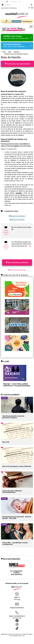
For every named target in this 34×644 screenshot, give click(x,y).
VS (10, 2)
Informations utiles (17, 636)
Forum (23, 636)
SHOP (20, 2)
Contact (24, 634)
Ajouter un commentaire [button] (17, 220)
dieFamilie (14, 2)
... (30, 246)
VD (2, 2)
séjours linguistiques (19, 46)
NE (7, 2)
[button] (17, 216)
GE (5, 2)
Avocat (6, 8)
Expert (3, 8)
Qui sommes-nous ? (17, 634)
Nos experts (29, 634)
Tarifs (11, 636)
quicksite (10, 634)
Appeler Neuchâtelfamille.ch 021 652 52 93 (17, 615)
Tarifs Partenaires (13, 8)
